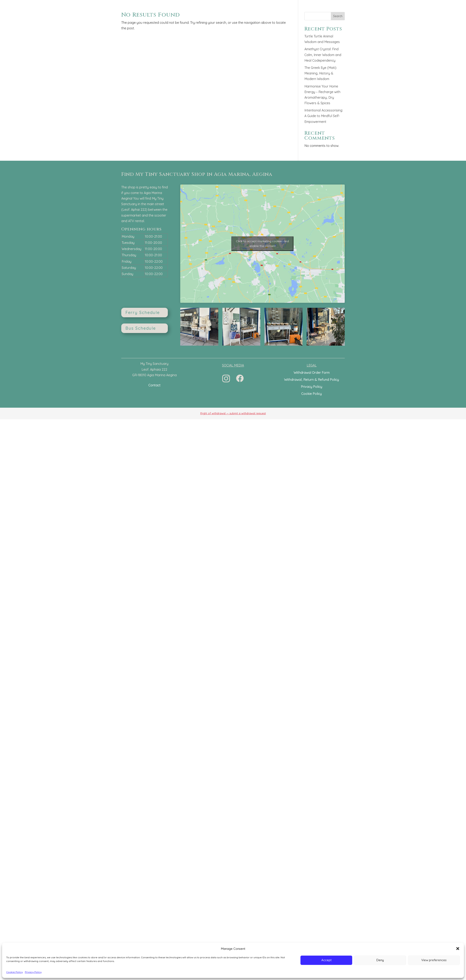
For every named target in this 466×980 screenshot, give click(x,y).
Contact (154, 385)
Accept (326, 960)
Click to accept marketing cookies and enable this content (262, 244)
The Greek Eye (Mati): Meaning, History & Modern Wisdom (321, 73)
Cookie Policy (14, 972)
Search (338, 16)
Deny (380, 960)
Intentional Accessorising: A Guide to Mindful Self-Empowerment (324, 116)
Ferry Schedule (143, 312)
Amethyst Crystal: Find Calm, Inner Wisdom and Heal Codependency (323, 55)
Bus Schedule (141, 328)
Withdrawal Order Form (312, 373)
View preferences (434, 960)
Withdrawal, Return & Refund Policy (312, 380)
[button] (458, 949)
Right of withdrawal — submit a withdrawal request (233, 413)
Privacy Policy (33, 972)
